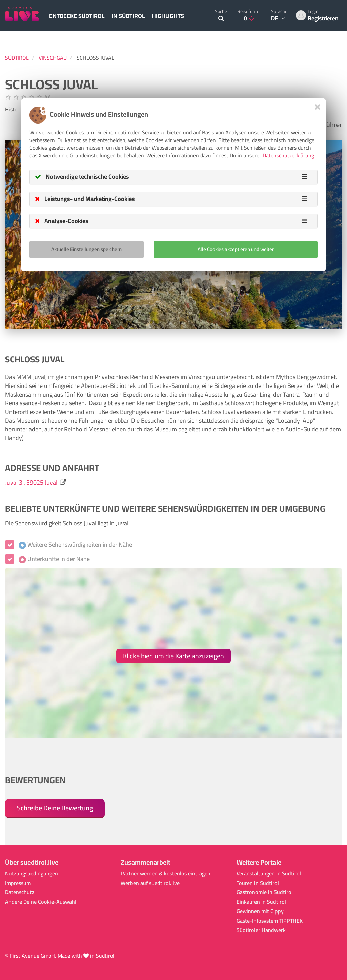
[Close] (318, 107)
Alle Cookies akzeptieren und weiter (236, 249)
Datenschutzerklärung (288, 155)
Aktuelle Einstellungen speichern (86, 249)
